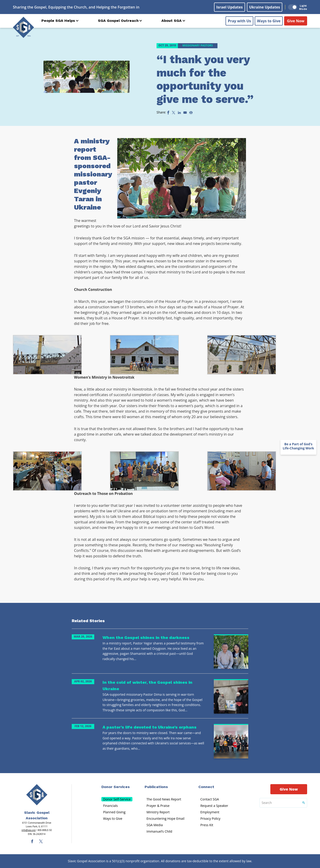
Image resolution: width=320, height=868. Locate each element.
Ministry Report (158, 812)
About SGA (171, 21)
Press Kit (207, 825)
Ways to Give (269, 21)
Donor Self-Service (117, 799)
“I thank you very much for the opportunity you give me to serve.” (205, 79)
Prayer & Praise (158, 806)
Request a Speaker (214, 806)
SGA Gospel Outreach (118, 21)
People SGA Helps (58, 21)
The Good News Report (164, 799)
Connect (206, 787)
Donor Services (116, 787)
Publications (156, 787)
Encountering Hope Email (165, 818)
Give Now (296, 21)
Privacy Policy (210, 818)
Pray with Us (239, 21)
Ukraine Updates (265, 7)
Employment (210, 812)
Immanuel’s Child (159, 831)
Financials (111, 806)
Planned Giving (114, 812)
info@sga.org (29, 830)
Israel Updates (230, 7)
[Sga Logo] (23, 27)
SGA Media (155, 825)
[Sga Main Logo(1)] (37, 795)
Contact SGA (210, 799)
